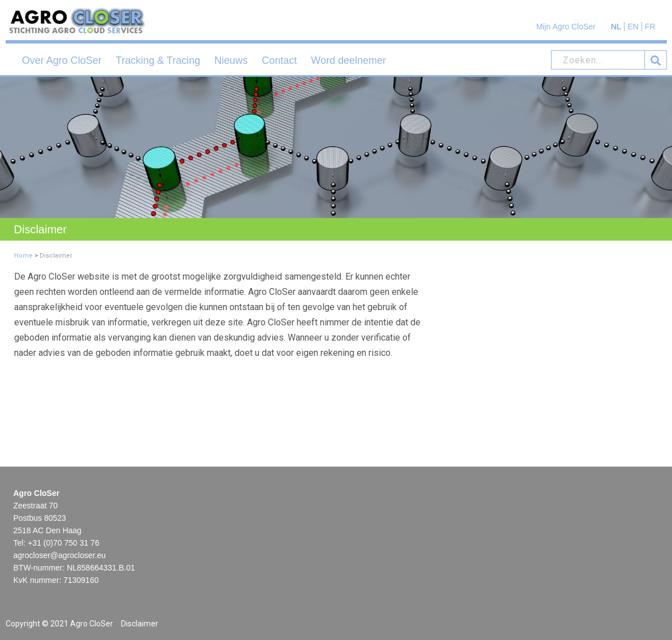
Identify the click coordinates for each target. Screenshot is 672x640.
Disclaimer (140, 624)
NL (616, 27)
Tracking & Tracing (158, 60)
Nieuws (231, 60)
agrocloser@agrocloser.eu (60, 555)
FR (650, 27)
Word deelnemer (348, 60)
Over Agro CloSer (62, 60)
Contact (279, 60)
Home (23, 256)
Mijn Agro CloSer (566, 27)
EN (633, 27)
